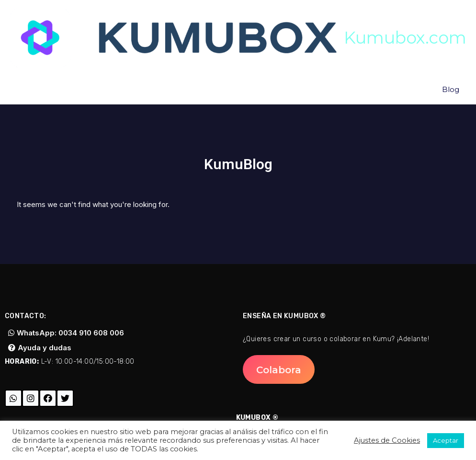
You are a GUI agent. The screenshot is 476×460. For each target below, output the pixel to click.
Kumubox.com (405, 38)
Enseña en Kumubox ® (284, 316)
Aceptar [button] (446, 440)
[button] (279, 369)
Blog (451, 89)
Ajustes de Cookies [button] (387, 440)
